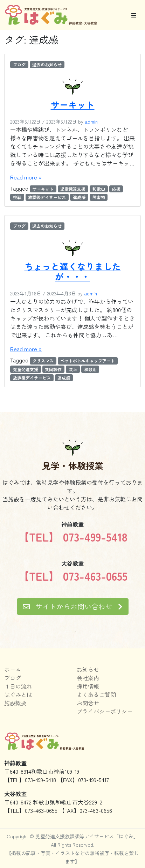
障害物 (99, 197)
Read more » (26, 177)
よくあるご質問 (96, 694)
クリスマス (43, 361)
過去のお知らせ (47, 64)
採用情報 (88, 686)
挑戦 (17, 197)
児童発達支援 (73, 189)
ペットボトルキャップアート (88, 361)
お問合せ (88, 703)
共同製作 (53, 369)
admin (91, 122)
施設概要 (15, 703)
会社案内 (88, 678)
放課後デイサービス (47, 197)
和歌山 (99, 189)
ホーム (13, 669)
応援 (116, 189)
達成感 (79, 197)
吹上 (73, 369)
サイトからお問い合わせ (73, 606)
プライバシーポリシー (105, 711)
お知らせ (88, 669)
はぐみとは (18, 694)
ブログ (19, 64)
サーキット (73, 104)
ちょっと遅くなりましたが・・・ (73, 271)
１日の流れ (18, 686)
